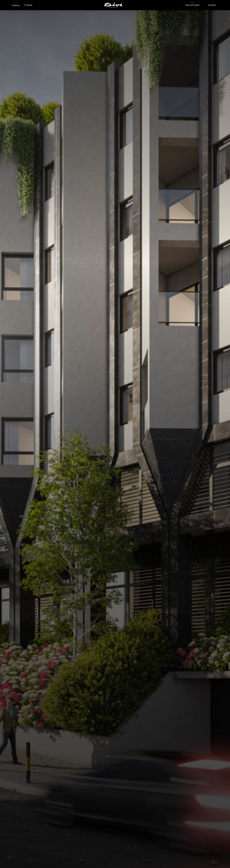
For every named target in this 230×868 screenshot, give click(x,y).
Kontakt (212, 5)
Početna (16, 5)
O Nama (28, 5)
